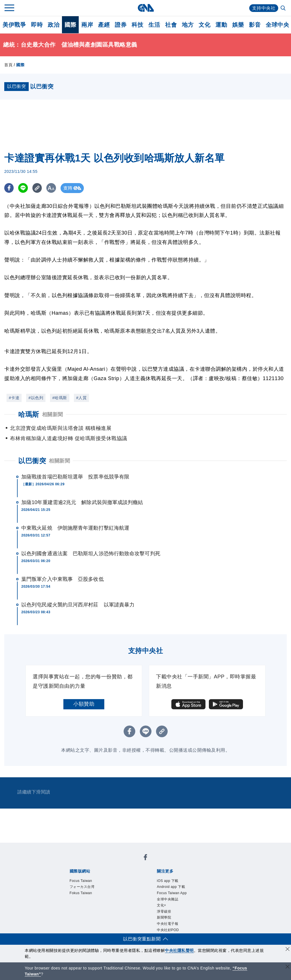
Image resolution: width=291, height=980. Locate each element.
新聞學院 (164, 917)
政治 (54, 25)
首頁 (8, 65)
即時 (37, 25)
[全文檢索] (284, 9)
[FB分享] (9, 188)
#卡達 (14, 398)
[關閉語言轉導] (288, 967)
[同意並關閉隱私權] (288, 950)
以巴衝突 (32, 461)
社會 (171, 25)
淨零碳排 (164, 911)
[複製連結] (38, 188)
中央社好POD (168, 930)
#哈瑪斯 (60, 398)
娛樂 (238, 25)
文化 (204, 25)
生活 (154, 25)
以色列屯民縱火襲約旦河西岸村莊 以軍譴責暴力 (78, 605)
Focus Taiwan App (172, 893)
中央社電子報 (168, 924)
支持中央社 (264, 8)
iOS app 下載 (168, 881)
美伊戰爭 (14, 25)
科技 (137, 25)
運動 (221, 25)
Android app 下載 (171, 887)
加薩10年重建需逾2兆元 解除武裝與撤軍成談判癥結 (82, 502)
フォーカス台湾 (82, 887)
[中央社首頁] (146, 8)
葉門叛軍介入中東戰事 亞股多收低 (63, 579)
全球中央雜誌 (168, 899)
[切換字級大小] (53, 188)
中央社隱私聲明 (179, 950)
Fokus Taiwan (81, 893)
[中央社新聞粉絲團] (145, 858)
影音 (255, 25)
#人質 (81, 398)
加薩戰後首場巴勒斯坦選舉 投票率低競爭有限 (75, 477)
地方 (188, 25)
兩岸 (87, 25)
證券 (121, 25)
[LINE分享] (24, 188)
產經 (104, 25)
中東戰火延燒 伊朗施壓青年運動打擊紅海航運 (75, 528)
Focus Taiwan (81, 881)
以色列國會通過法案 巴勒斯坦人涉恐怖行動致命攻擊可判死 (91, 554)
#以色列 (36, 398)
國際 (70, 25)
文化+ (162, 905)
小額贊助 (84, 704)
